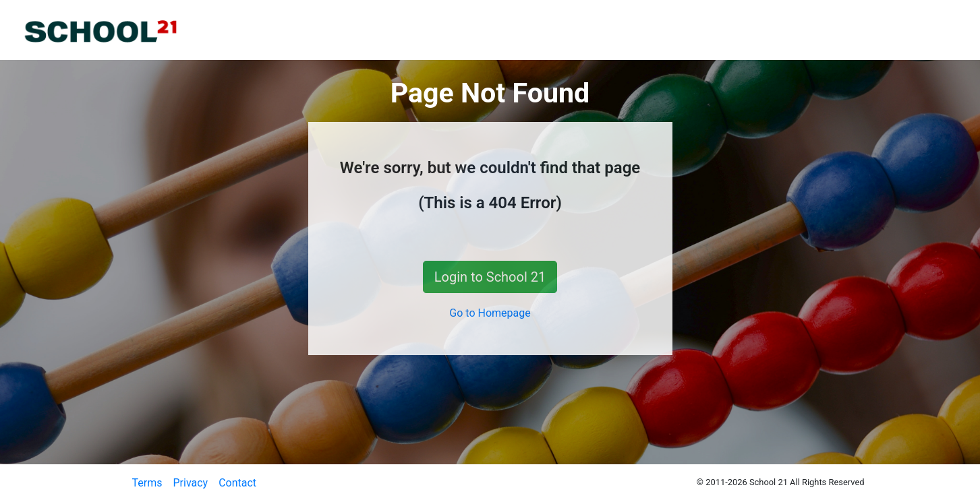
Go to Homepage (490, 313)
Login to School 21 (490, 277)
